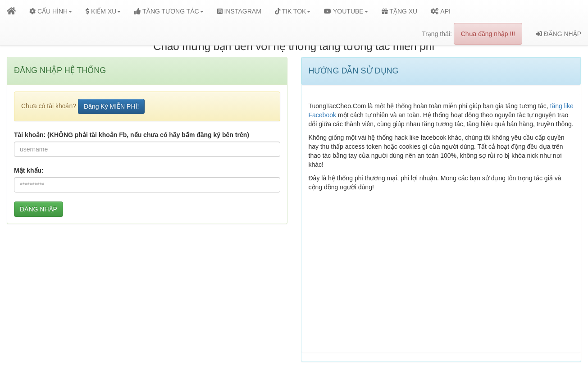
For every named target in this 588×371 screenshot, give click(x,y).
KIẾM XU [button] (103, 11)
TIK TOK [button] (293, 11)
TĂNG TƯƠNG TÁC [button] (169, 11)
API (441, 11)
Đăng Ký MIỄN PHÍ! (111, 106)
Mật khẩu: (29, 170)
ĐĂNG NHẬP (558, 34)
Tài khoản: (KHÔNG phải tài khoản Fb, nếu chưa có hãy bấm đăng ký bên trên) (132, 135)
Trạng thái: (472, 34)
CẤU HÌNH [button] (50, 11)
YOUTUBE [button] (346, 11)
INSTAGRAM (239, 11)
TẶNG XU (400, 11)
